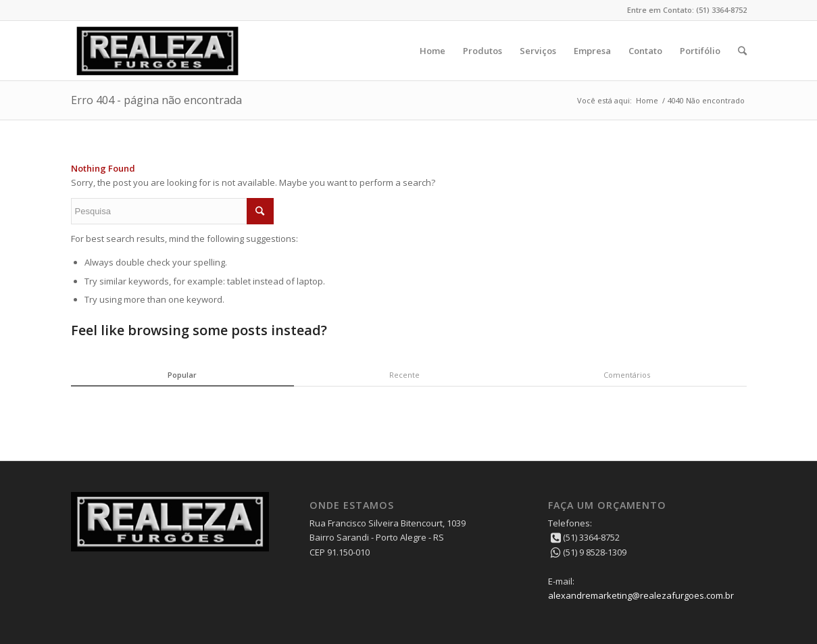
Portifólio (700, 51)
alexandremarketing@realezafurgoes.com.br (641, 595)
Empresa (592, 51)
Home (432, 51)
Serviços (538, 51)
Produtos (482, 51)
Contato (645, 51)
